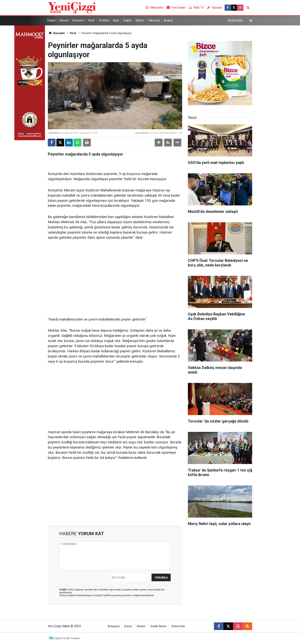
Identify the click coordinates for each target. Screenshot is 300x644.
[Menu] (251, 21)
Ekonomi (78, 20)
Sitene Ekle (178, 626)
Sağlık (127, 20)
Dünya (51, 20)
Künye (128, 626)
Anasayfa (56, 33)
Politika (104, 20)
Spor (116, 20)
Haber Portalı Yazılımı (67, 638)
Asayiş (168, 20)
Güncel (64, 20)
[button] (159, 142)
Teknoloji (154, 20)
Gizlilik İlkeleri (159, 626)
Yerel (91, 20)
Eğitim (140, 20)
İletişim (141, 626)
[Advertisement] (115, 273)
